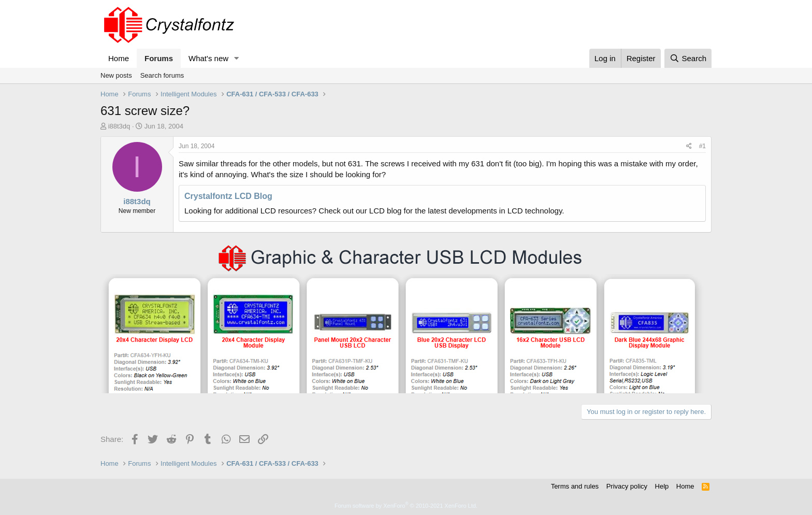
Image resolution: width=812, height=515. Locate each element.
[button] (237, 58)
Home (119, 58)
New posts (116, 75)
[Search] (688, 58)
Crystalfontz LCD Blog (228, 196)
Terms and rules (575, 486)
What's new (208, 58)
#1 (702, 146)
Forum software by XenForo (406, 506)
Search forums (162, 75)
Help (662, 486)
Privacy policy (627, 486)
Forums (159, 58)
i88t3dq (119, 126)
